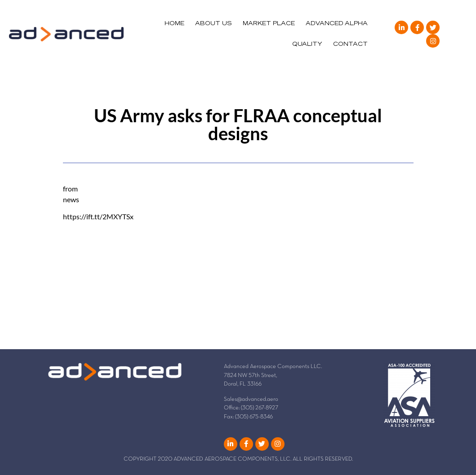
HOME (174, 24)
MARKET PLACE (269, 24)
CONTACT (350, 44)
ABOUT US (214, 24)
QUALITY (307, 44)
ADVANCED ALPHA (337, 24)
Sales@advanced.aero (251, 400)
